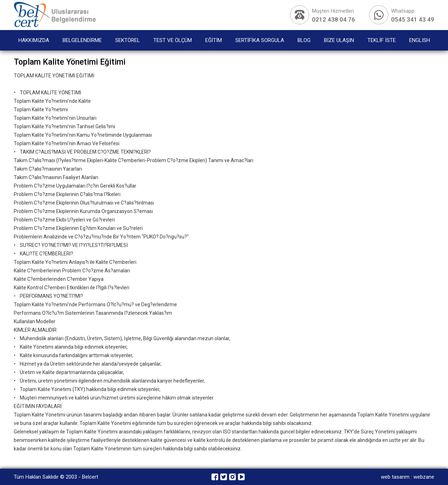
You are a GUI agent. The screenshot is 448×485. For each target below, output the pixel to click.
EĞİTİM (214, 40)
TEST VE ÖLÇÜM (173, 40)
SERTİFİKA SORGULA (260, 40)
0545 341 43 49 (413, 19)
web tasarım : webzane (408, 477)
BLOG (304, 40)
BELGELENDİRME (82, 40)
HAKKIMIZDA (34, 40)
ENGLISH (420, 40)
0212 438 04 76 (334, 19)
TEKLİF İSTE (382, 40)
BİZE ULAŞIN (339, 40)
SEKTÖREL (128, 40)
